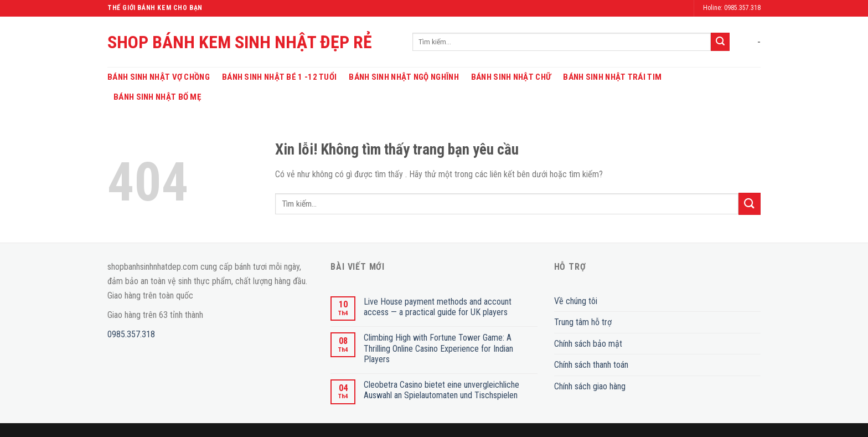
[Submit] (720, 42)
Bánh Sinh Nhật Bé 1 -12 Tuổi (279, 77)
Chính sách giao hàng (590, 386)
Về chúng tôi (576, 301)
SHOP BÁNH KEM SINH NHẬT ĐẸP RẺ (240, 42)
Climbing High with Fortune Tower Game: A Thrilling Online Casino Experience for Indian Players (438, 348)
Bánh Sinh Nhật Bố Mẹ (157, 97)
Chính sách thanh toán (591, 365)
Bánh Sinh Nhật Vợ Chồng (159, 77)
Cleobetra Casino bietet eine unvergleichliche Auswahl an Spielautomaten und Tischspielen (441, 390)
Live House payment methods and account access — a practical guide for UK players (438, 307)
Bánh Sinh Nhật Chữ (511, 77)
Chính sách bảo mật (588, 344)
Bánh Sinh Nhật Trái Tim (612, 77)
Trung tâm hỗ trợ (583, 322)
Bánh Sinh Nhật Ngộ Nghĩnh (404, 77)
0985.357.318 (131, 334)
